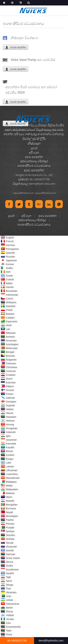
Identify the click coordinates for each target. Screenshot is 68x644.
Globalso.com (28, 193)
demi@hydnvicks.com (42, 184)
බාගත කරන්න (18, 47)
